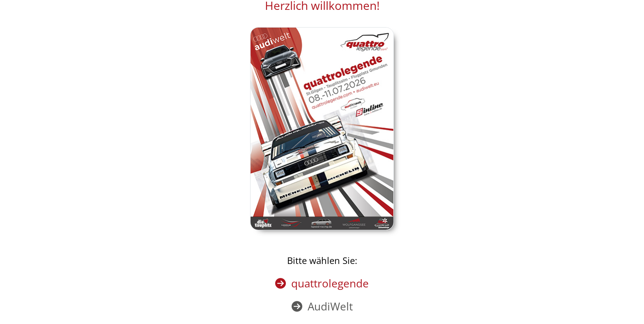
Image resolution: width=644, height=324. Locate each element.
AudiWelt (330, 306)
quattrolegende (330, 283)
